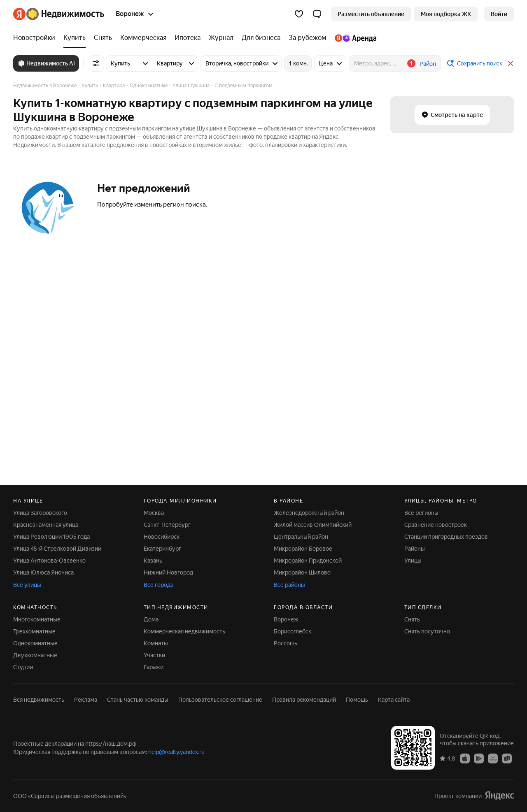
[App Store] (465, 758)
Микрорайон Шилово (302, 572)
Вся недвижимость (39, 700)
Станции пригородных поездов (446, 537)
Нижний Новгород (168, 572)
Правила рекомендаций (304, 700)
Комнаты (156, 643)
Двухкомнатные (35, 655)
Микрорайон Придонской (308, 561)
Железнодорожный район (309, 513)
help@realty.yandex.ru (176, 752)
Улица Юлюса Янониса (43, 572)
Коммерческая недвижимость (184, 631)
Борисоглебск (293, 631)
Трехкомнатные (34, 631)
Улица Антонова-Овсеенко (49, 561)
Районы (415, 549)
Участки (154, 655)
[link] (499, 14)
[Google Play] (479, 758)
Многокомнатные (37, 619)
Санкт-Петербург (167, 525)
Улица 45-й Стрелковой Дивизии (57, 549)
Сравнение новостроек (436, 525)
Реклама (86, 700)
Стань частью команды (138, 700)
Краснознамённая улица (46, 525)
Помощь (357, 700)
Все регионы (421, 513)
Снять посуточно (427, 631)
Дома (151, 619)
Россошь (286, 643)
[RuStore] (507, 758)
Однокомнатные (35, 643)
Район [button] (428, 64)
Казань (153, 561)
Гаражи (154, 667)
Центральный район (301, 537)
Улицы (413, 561)
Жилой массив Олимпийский (313, 525)
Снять (412, 619)
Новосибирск (162, 537)
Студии (23, 667)
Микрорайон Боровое (303, 549)
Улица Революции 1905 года (51, 537)
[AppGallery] (493, 758)
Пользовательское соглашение (220, 700)
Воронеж (286, 619)
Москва (154, 513)
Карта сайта (394, 700)
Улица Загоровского (40, 513)
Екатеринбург (162, 549)
